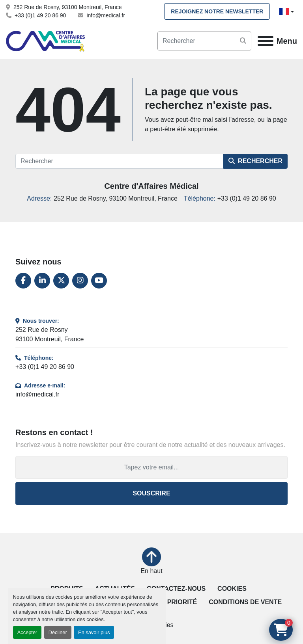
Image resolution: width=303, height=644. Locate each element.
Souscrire (151, 493)
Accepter (27, 632)
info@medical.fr (106, 15)
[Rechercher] (119, 161)
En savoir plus (94, 632)
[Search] (204, 41)
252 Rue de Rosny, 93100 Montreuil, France (67, 7)
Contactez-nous (176, 589)
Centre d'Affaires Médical (151, 186)
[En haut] (151, 562)
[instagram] (80, 281)
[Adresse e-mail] (151, 467)
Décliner (58, 632)
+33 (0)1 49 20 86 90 (40, 15)
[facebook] (23, 281)
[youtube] (99, 281)
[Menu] (266, 41)
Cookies (232, 589)
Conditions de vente (245, 602)
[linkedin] (42, 281)
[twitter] (61, 281)
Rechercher (255, 161)
